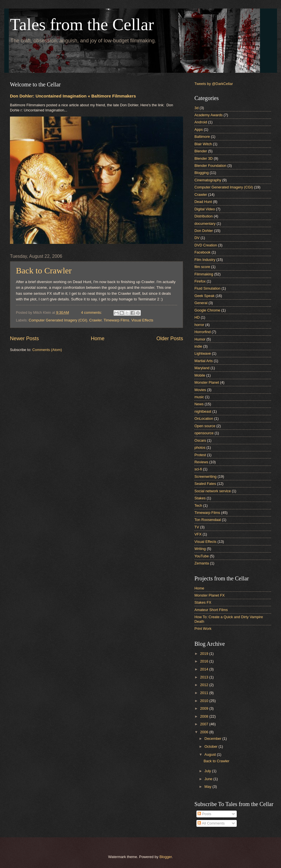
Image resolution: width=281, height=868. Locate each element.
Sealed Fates (205, 484)
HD (197, 317)
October (211, 746)
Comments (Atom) (47, 350)
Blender (201, 151)
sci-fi (198, 469)
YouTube (202, 556)
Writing (200, 549)
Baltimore (202, 137)
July (208, 771)
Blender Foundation (210, 166)
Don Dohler (204, 231)
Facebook (203, 252)
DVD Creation (206, 245)
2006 (205, 732)
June (209, 779)
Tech (198, 505)
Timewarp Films (116, 320)
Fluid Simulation (207, 288)
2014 (205, 669)
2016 (205, 661)
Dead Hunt (203, 202)
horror (199, 325)
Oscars (200, 440)
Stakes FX (203, 602)
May (208, 787)
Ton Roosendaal (208, 520)
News (199, 404)
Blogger (166, 857)
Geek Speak (205, 296)
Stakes (200, 498)
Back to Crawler (44, 270)
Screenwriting (205, 476)
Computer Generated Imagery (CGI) (58, 320)
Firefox (200, 281)
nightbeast (203, 411)
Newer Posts (24, 339)
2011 (205, 693)
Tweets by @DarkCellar (214, 84)
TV (197, 527)
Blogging (202, 173)
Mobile (200, 375)
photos (200, 448)
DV (197, 238)
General (201, 303)
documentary (205, 224)
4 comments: (92, 312)
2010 (205, 701)
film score (202, 267)
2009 (205, 708)
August (211, 754)
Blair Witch (203, 144)
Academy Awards (208, 115)
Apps (199, 129)
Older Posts (170, 339)
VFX (198, 534)
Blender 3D (204, 158)
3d (196, 108)
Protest (200, 455)
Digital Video (205, 209)
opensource (204, 433)
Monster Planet (207, 382)
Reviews (201, 462)
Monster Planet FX (210, 595)
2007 (205, 724)
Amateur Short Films (211, 610)
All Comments (211, 823)
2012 (205, 685)
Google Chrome (207, 310)
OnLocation (204, 419)
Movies (200, 390)
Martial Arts (204, 361)
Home (98, 339)
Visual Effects (142, 320)
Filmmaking (204, 274)
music (199, 397)
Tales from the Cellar (82, 24)
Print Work (203, 629)
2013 (205, 677)
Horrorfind (203, 332)
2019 (205, 654)
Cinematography (208, 180)
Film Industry (205, 260)
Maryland (202, 368)
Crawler (95, 320)
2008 (205, 716)
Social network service (213, 491)
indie (198, 346)
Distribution (204, 216)
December (213, 739)
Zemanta (202, 563)
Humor (200, 339)
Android (201, 122)
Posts (204, 814)
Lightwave (203, 353)
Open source (205, 426)
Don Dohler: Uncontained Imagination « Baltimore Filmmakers (73, 96)
